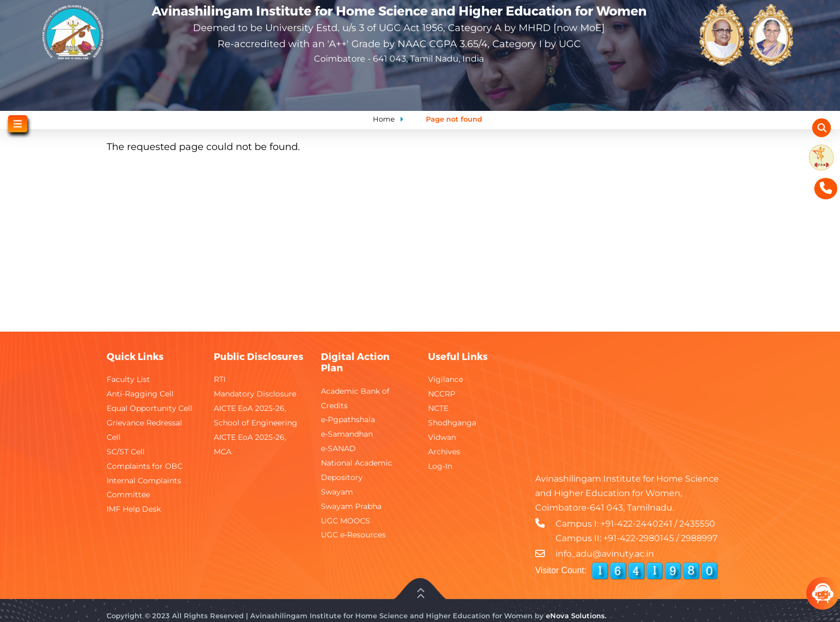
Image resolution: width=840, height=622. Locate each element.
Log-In (440, 466)
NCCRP (442, 394)
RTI (220, 379)
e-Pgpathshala (348, 419)
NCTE (438, 408)
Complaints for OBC (145, 466)
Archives (444, 452)
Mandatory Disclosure (255, 394)
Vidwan (442, 437)
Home (384, 119)
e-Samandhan (347, 434)
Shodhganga (452, 423)
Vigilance (445, 379)
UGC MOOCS (346, 521)
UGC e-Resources (353, 535)
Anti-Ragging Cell (140, 394)
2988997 (699, 538)
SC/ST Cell (126, 452)
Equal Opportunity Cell (149, 408)
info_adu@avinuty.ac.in (605, 554)
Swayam (337, 492)
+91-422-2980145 (639, 538)
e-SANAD (338, 448)
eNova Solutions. (576, 616)
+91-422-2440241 (636, 524)
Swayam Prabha (351, 506)
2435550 (697, 524)
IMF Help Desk (134, 509)
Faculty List (128, 379)
